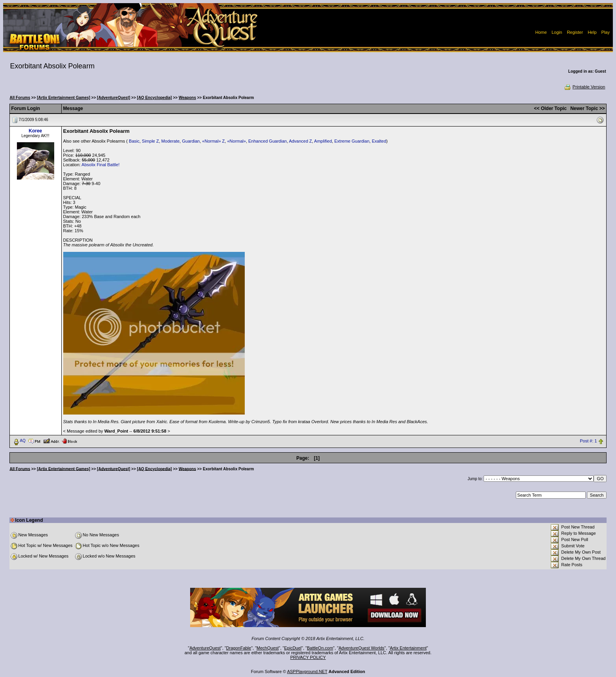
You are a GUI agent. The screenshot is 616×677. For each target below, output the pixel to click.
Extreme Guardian (352, 141)
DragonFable (239, 648)
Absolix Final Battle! (101, 165)
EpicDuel (293, 648)
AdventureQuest (205, 648)
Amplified (323, 141)
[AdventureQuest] (114, 98)
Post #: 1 (588, 441)
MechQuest (268, 648)
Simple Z (150, 141)
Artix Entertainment (408, 648)
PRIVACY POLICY (308, 657)
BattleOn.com (320, 648)
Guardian (191, 141)
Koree (35, 131)
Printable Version (584, 87)
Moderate (170, 141)
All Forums (20, 98)
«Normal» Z (214, 141)
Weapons (187, 98)
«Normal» (236, 141)
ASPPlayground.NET (307, 671)
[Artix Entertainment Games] (64, 98)
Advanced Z (300, 141)
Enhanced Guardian (268, 141)
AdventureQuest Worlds (362, 648)
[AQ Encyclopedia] (155, 98)
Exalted (379, 141)
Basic (134, 141)
